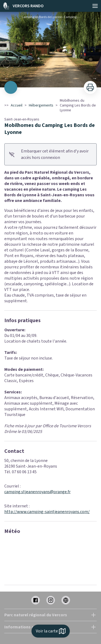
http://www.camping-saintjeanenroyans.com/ (47, 512)
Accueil (17, 105)
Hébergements (41, 105)
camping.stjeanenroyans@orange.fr (37, 492)
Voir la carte (51, 631)
